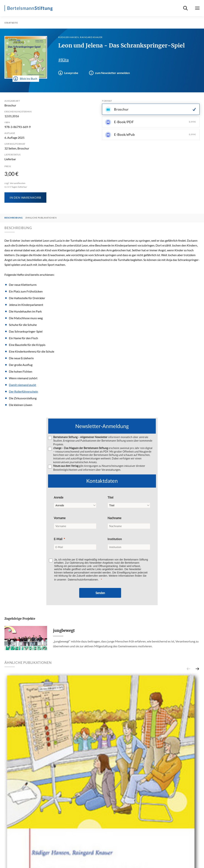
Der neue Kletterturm (23, 285)
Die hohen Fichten (21, 371)
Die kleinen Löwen (21, 405)
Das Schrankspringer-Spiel (26, 331)
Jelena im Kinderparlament (26, 305)
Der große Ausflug (21, 365)
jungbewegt (64, 631)
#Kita (63, 60)
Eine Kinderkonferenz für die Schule (32, 351)
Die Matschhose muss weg (26, 318)
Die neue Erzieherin (21, 358)
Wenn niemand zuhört (23, 378)
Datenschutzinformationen (83, 580)
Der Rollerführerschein (23, 391)
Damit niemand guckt (23, 385)
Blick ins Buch (25, 79)
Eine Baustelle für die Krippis (27, 345)
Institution (115, 539)
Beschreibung (14, 218)
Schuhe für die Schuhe (23, 325)
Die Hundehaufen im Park (25, 311)
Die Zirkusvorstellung (23, 398)
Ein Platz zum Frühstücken (26, 291)
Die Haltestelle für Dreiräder (27, 298)
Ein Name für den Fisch (23, 338)
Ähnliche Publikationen (41, 218)
